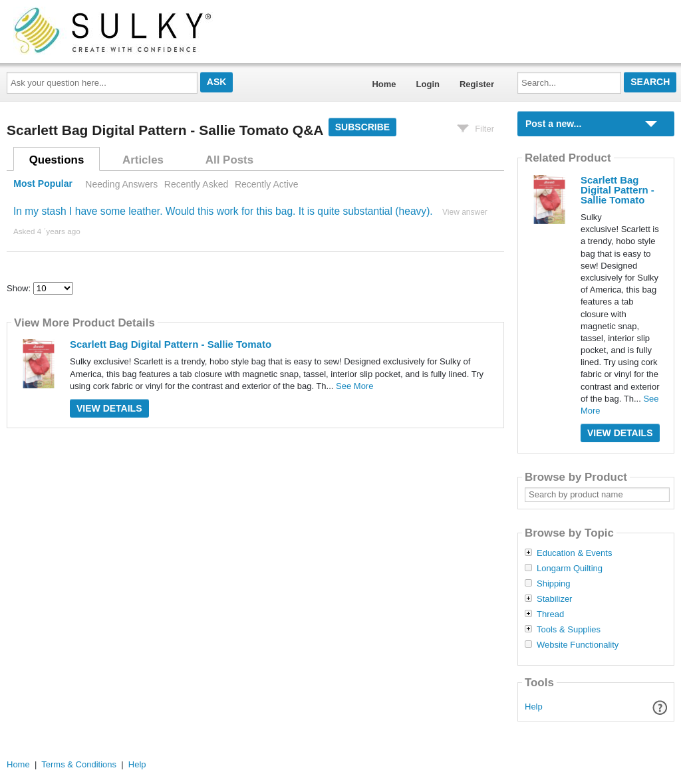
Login (428, 84)
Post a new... (553, 124)
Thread (550, 614)
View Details (109, 408)
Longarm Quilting (570, 569)
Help (534, 707)
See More (354, 386)
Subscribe (362, 127)
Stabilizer (554, 599)
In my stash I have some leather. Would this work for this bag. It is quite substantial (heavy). (223, 211)
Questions (57, 160)
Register (477, 84)
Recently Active (267, 184)
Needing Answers (121, 184)
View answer (465, 212)
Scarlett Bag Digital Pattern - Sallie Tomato (171, 344)
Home (384, 84)
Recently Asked (196, 184)
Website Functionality (578, 645)
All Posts (229, 160)
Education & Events (574, 553)
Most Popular (43, 184)
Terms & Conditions (79, 764)
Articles (143, 160)
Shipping (554, 584)
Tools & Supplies (569, 630)
